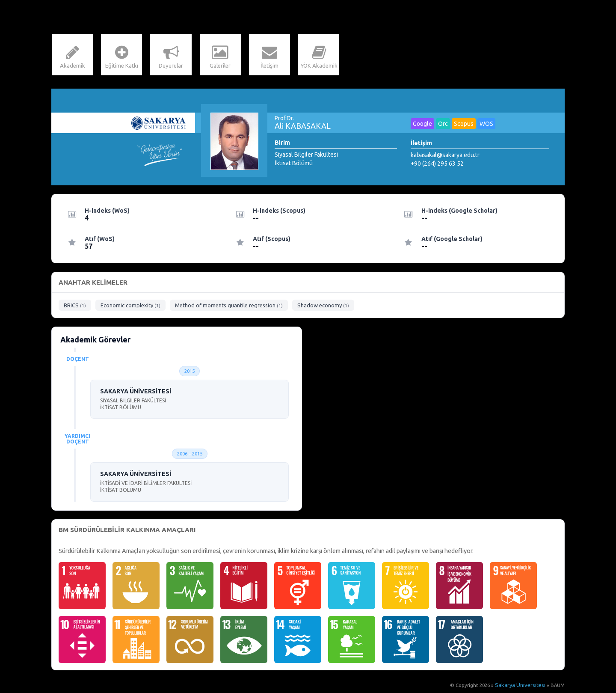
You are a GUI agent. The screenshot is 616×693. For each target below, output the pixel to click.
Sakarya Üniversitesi (523, 687)
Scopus (464, 125)
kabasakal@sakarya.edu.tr (445, 156)
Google (422, 125)
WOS (486, 125)
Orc (443, 125)
